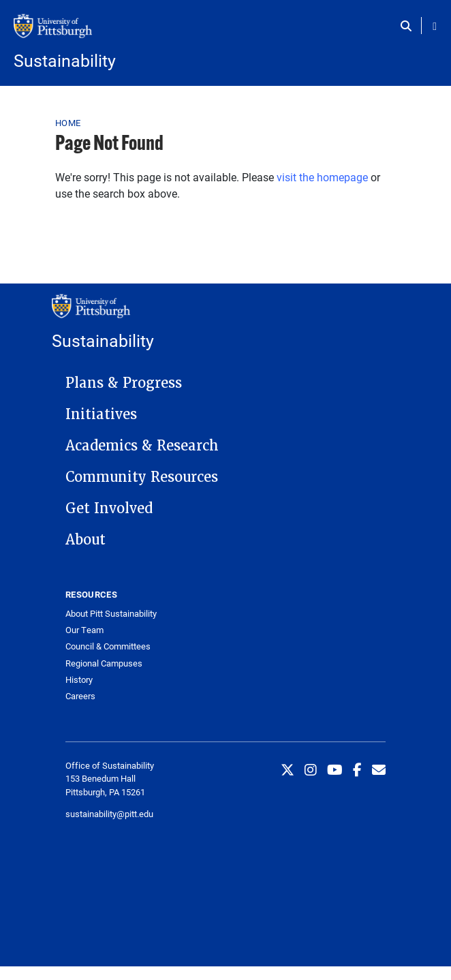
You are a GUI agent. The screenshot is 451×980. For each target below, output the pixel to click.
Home (68, 123)
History (79, 680)
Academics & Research (142, 446)
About (85, 540)
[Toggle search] (409, 26)
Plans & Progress (124, 383)
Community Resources (142, 477)
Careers (80, 696)
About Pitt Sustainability (111, 614)
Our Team (84, 630)
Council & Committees (108, 646)
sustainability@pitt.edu (109, 814)
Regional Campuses (104, 663)
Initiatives (101, 414)
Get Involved (109, 508)
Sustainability (65, 60)
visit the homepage (322, 177)
